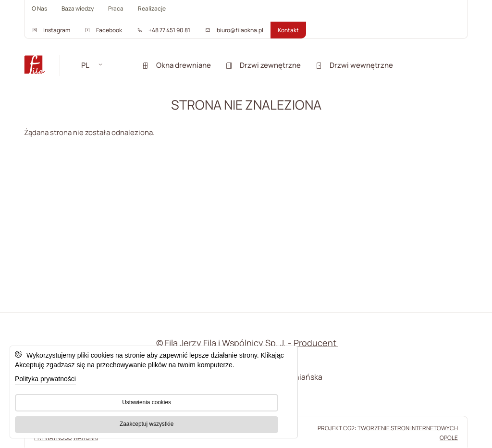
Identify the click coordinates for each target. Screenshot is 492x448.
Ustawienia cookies (147, 402)
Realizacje (152, 8)
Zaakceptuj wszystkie (147, 424)
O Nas (39, 8)
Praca (116, 8)
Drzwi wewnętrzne (354, 65)
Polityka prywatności (45, 379)
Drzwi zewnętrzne (263, 65)
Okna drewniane (176, 65)
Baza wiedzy (78, 8)
